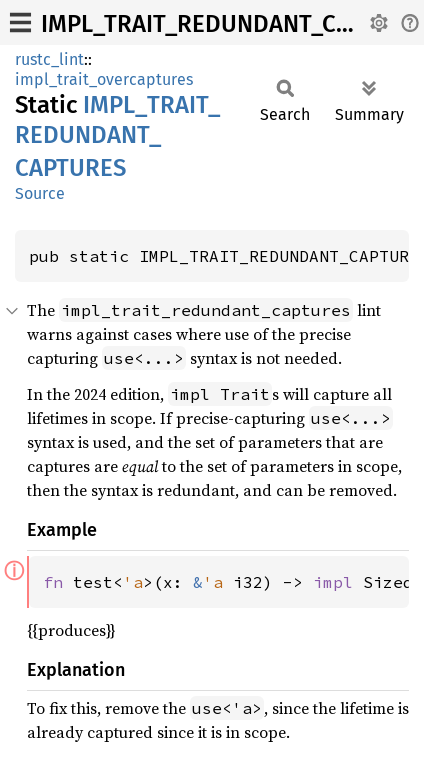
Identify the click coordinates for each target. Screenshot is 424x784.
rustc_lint (49, 59)
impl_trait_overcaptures (104, 79)
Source (40, 193)
